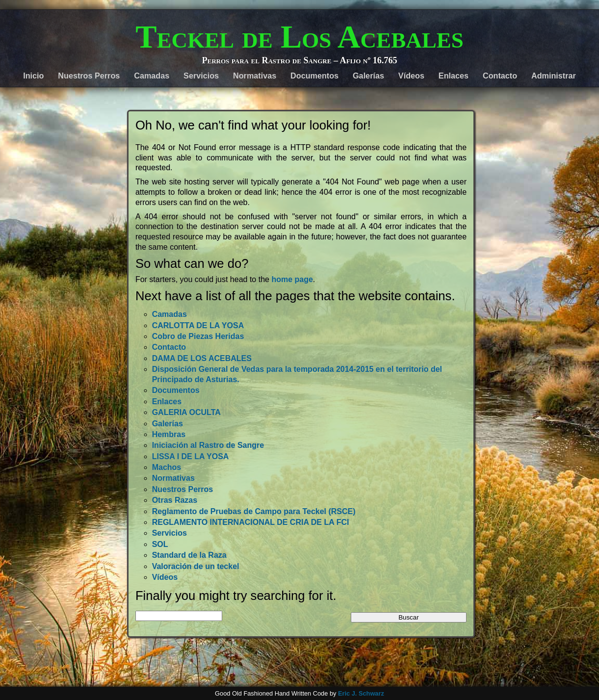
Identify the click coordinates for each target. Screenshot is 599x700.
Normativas (255, 76)
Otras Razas (175, 500)
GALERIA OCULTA (186, 412)
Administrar (554, 76)
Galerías (368, 76)
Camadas (152, 76)
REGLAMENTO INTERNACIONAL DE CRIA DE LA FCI (251, 522)
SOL (160, 544)
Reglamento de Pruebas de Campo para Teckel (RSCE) (254, 511)
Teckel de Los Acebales (299, 37)
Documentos (314, 76)
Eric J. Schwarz (361, 693)
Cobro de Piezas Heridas (198, 336)
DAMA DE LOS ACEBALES (202, 358)
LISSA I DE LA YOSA (191, 456)
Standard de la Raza (189, 555)
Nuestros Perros (89, 76)
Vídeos (411, 76)
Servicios (201, 76)
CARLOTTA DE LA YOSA (198, 325)
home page (292, 279)
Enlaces (454, 76)
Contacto (500, 76)
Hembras (169, 434)
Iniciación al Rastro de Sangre (208, 445)
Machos (167, 467)
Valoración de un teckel (196, 566)
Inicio (33, 76)
